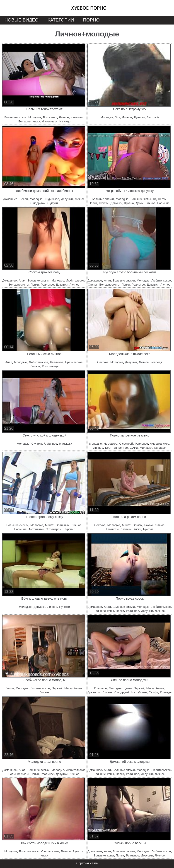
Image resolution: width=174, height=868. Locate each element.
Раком (149, 525)
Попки (93, 203)
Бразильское (74, 362)
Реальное (47, 285)
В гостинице (50, 366)
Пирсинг (69, 529)
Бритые (148, 529)
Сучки (134, 448)
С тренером (53, 529)
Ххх (118, 117)
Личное (64, 117)
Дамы (140, 203)
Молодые (35, 117)
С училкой (38, 444)
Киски (36, 121)
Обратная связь (87, 863)
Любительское (76, 280)
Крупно (129, 203)
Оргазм (137, 525)
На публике (139, 692)
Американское (160, 444)
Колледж (157, 362)
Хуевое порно (89, 8)
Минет (49, 525)
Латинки (126, 529)
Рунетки (139, 117)
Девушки (67, 199)
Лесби (24, 199)
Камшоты (77, 117)
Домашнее (10, 199)
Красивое (100, 688)
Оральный (63, 525)
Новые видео (22, 20)
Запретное (121, 448)
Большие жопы (141, 199)
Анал (22, 280)
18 (154, 199)
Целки (128, 688)
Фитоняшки (50, 121)
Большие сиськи (16, 117)
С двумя (53, 203)
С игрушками (50, 851)
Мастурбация (73, 688)
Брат (108, 448)
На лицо (65, 121)
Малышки (65, 444)
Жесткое (103, 362)
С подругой (38, 203)
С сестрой (126, 444)
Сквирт (93, 285)
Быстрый (153, 117)
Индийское (52, 199)
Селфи (153, 692)
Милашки (146, 448)
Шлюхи (104, 203)
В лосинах (50, 117)
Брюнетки (94, 692)
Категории (61, 20)
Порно (91, 20)
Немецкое (111, 444)
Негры (162, 199)
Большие (24, 121)
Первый (57, 688)
